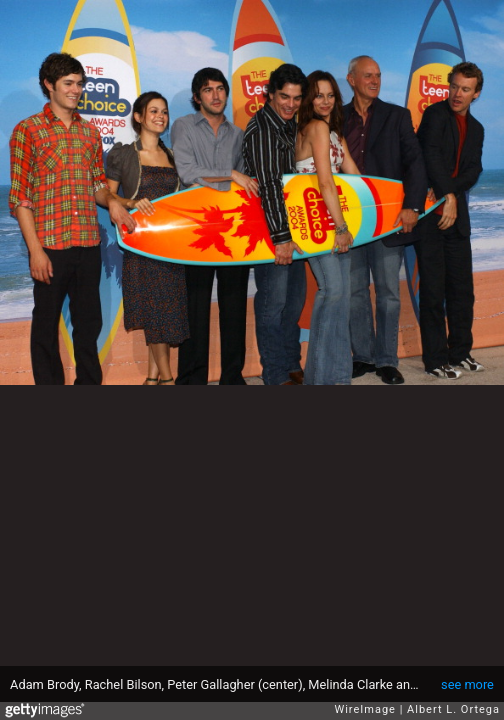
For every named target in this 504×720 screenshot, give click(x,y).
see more (467, 684)
